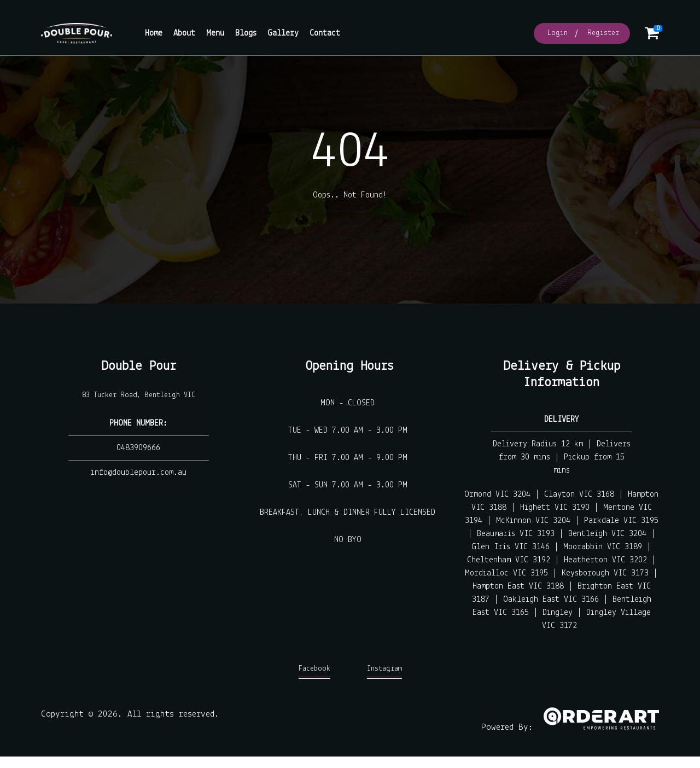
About (184, 33)
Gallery (283, 33)
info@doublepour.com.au (139, 473)
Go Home (350, 223)
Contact (325, 33)
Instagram (384, 671)
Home (154, 33)
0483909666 (138, 448)
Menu (215, 33)
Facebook (314, 671)
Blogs (246, 33)
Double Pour (139, 366)
